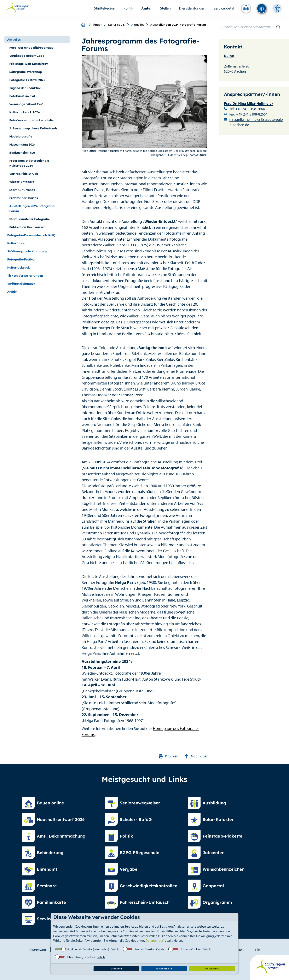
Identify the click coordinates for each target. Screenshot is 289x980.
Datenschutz (154, 940)
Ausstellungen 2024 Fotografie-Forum (32, 209)
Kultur (229, 56)
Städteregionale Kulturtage (27, 251)
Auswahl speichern (164, 969)
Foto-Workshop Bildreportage (31, 48)
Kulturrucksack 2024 (25, 112)
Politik (128, 8)
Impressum (37, 949)
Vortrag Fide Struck (24, 174)
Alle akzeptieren (212, 969)
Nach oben (196, 756)
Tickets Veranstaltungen (25, 276)
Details (115, 949)
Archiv (12, 292)
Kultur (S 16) (117, 25)
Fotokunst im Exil (22, 96)
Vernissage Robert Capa (27, 56)
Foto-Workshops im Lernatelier (32, 120)
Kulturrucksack (19, 268)
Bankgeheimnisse (22, 153)
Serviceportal (224, 8)
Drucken (169, 756)
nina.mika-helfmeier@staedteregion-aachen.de (256, 122)
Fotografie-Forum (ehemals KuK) (31, 235)
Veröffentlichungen (21, 284)
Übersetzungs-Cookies (81, 957)
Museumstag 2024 (22, 145)
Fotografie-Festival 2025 (27, 80)
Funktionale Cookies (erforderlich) (88, 949)
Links (256, 949)
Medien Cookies (145, 949)
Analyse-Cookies (191, 949)
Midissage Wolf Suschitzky (29, 64)
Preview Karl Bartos (24, 198)
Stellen (165, 8)
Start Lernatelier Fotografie (30, 219)
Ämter (147, 8)
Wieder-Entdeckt (22, 182)
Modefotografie (21, 136)
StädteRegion (105, 8)
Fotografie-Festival (21, 259)
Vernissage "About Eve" (26, 104)
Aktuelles (138, 25)
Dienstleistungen (192, 8)
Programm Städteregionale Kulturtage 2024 (29, 163)
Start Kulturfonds (22, 190)
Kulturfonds (16, 243)
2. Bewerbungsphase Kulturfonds (33, 128)
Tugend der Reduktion (25, 88)
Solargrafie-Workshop (26, 72)
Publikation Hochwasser (27, 227)
